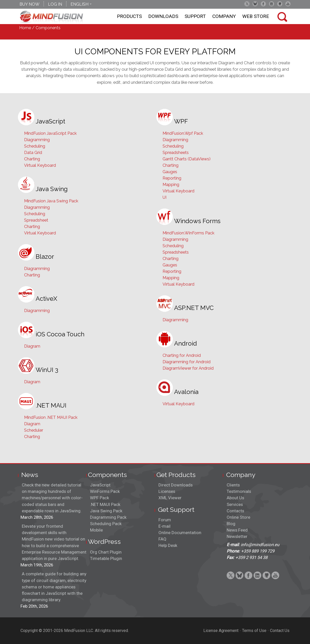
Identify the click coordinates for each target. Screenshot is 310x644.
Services (235, 504)
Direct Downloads (176, 485)
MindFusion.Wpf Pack (183, 133)
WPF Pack (99, 498)
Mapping (171, 185)
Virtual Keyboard (40, 165)
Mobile (96, 530)
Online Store (238, 517)
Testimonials (239, 491)
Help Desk (168, 545)
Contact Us (280, 631)
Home (25, 28)
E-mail (164, 526)
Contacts (235, 511)
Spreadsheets (176, 153)
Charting (32, 159)
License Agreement (221, 631)
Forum (165, 520)
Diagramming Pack (108, 517)
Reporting (172, 178)
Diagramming (37, 140)
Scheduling (35, 146)
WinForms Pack (105, 491)
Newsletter (237, 536)
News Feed (237, 530)
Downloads (163, 16)
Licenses (167, 491)
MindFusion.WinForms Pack (188, 233)
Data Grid (33, 153)
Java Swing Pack (106, 511)
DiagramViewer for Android (188, 368)
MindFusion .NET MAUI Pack (51, 417)
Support (195, 16)
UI (164, 197)
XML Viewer (170, 498)
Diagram (32, 346)
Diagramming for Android (187, 362)
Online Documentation (180, 533)
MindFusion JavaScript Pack (50, 133)
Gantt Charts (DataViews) (187, 159)
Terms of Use (254, 631)
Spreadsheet (36, 220)
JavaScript (100, 485)
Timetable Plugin (106, 558)
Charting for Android (182, 355)
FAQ (162, 539)
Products (129, 16)
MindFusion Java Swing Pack (51, 201)
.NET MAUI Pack (105, 504)
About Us (235, 498)
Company (224, 16)
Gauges (170, 172)
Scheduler (34, 430)
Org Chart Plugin (106, 552)
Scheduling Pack (106, 524)
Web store (256, 16)
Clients (233, 485)
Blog (231, 524)
